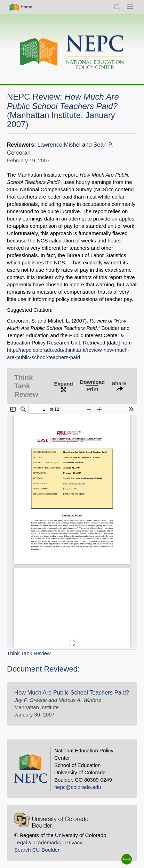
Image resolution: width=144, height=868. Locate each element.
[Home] (72, 52)
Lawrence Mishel (59, 145)
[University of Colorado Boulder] (51, 820)
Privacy (74, 842)
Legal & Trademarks (38, 842)
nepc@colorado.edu (78, 787)
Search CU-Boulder (37, 850)
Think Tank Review (29, 653)
